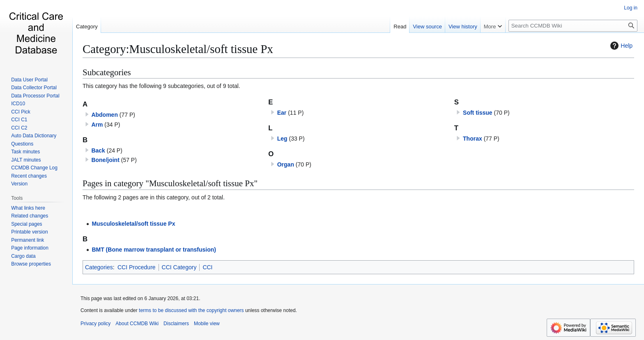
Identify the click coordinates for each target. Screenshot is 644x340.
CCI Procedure (137, 267)
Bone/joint (105, 160)
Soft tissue (478, 113)
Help (620, 46)
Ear (282, 113)
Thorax (473, 139)
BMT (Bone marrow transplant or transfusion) (154, 250)
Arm (97, 125)
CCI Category (179, 267)
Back (98, 150)
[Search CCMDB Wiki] (573, 26)
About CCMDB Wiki (137, 324)
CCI (207, 267)
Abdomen (105, 115)
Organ (286, 164)
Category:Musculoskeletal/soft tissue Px (178, 49)
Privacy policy (95, 324)
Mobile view (207, 324)
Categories (99, 267)
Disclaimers (176, 324)
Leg (282, 139)
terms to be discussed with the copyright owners (191, 310)
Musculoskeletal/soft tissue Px (133, 224)
